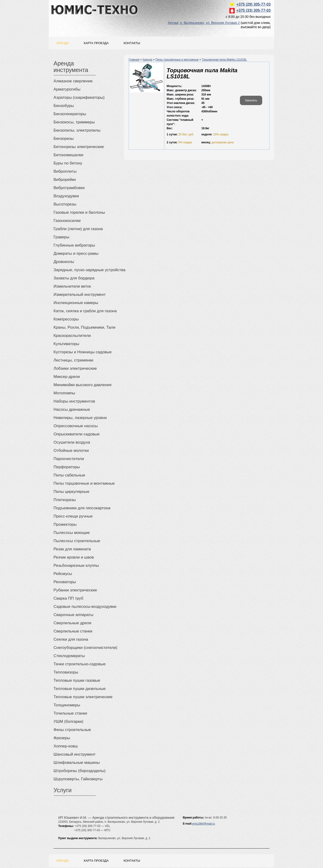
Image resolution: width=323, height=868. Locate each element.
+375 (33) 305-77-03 (254, 10)
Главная (134, 60)
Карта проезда (96, 43)
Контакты (132, 43)
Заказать (251, 100)
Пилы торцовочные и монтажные (177, 60)
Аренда (63, 43)
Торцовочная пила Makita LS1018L (224, 60)
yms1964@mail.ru (204, 824)
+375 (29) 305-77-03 (254, 4)
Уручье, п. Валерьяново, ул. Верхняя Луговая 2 (204, 23)
